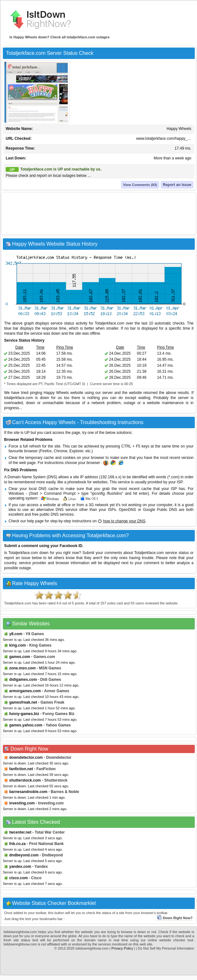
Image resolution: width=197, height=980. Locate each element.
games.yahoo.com (26, 725)
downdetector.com (26, 758)
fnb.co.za (17, 844)
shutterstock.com (25, 780)
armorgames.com (25, 691)
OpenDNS (127, 510)
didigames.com (23, 680)
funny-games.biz (24, 714)
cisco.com (19, 878)
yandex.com (20, 867)
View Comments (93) (140, 185)
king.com (18, 645)
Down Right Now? (175, 918)
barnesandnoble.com (28, 792)
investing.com (22, 803)
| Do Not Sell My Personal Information (165, 948)
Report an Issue (177, 185)
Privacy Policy (122, 948)
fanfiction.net (21, 769)
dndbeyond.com (24, 855)
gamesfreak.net (23, 702)
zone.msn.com (22, 668)
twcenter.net (20, 832)
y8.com (16, 634)
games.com (20, 657)
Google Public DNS (160, 510)
